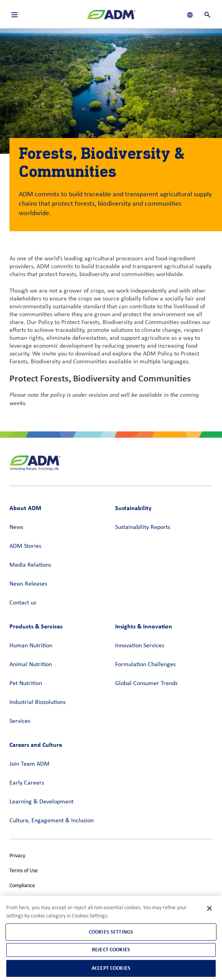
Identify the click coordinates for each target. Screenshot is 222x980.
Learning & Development (41, 802)
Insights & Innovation (144, 626)
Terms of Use (24, 871)
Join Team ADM (29, 764)
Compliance (22, 886)
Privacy (17, 856)
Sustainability (133, 508)
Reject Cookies (111, 950)
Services (20, 721)
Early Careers (27, 783)
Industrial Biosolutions (38, 702)
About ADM (25, 508)
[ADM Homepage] (111, 18)
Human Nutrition (31, 646)
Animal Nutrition (31, 665)
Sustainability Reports (143, 527)
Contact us (23, 603)
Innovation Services (140, 646)
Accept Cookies (111, 968)
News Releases (28, 584)
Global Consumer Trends (146, 683)
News (16, 527)
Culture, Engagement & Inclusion (51, 821)
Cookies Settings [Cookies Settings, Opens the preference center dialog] (111, 932)
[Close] (209, 908)
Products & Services (36, 626)
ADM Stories (25, 546)
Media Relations (30, 565)
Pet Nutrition (26, 683)
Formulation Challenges (145, 665)
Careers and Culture (36, 745)
